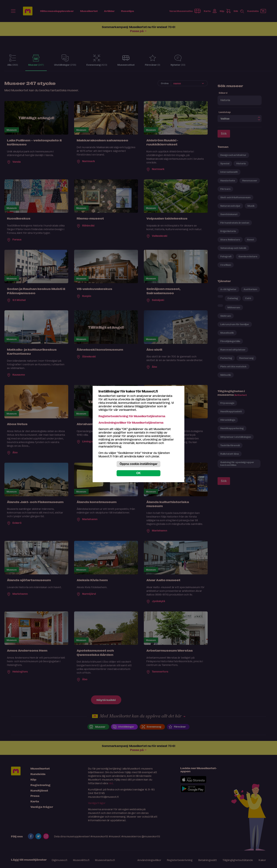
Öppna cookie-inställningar (138, 464)
